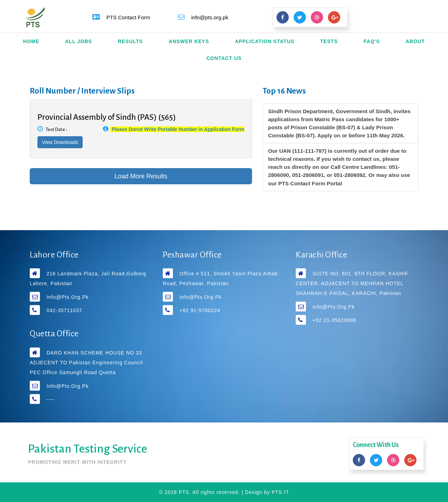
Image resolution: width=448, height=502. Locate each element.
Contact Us (224, 58)
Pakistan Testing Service (87, 449)
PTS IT (280, 492)
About (415, 41)
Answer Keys (189, 41)
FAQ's (372, 41)
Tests (329, 41)
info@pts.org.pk (68, 297)
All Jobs (79, 41)
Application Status (265, 41)
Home (31, 41)
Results (130, 41)
